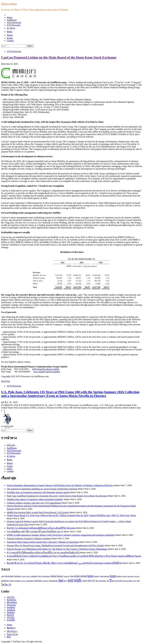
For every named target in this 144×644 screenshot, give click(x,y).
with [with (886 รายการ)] (78, 580)
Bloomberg (12, 602)
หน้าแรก (11, 445)
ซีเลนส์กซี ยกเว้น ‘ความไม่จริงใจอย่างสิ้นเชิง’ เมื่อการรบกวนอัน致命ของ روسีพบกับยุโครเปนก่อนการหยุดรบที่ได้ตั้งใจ (64, 563)
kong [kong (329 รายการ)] (113, 576)
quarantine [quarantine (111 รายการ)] (30, 581)
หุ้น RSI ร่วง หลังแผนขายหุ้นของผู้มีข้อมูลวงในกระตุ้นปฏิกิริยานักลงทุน (41, 528)
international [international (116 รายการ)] (105, 576)
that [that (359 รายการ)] (61, 580)
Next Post (6, 381)
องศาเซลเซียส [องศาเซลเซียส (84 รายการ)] (128, 581)
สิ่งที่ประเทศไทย (9, 4)
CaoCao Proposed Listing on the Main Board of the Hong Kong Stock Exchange (59, 57)
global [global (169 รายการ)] (77, 576)
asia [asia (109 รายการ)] (3, 576)
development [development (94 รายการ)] (46, 576)
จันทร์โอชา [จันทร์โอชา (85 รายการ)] (103, 581)
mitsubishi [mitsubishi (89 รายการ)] (131, 576)
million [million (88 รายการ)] (125, 576)
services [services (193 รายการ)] (38, 581)
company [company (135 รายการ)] (34, 576)
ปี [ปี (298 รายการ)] (111, 580)
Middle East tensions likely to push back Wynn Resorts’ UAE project (38, 512)
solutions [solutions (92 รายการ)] (45, 581)
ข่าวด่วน (11, 28)
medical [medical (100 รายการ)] (119, 576)
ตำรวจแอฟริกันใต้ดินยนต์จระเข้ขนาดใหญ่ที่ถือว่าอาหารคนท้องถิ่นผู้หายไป (43, 553)
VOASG (11, 617)
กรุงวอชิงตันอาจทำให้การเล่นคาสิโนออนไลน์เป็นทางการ (35, 531)
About (10, 469)
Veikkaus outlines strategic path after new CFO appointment (34, 503)
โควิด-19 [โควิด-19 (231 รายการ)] (6, 585)
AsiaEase (11, 610)
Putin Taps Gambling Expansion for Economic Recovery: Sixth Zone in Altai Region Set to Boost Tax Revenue (57, 496)
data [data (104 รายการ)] (40, 576)
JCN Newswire (14, 25)
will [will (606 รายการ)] (71, 580)
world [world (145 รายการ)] (84, 581)
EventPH (11, 620)
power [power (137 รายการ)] (12, 581)
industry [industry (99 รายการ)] (97, 576)
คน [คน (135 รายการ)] (97, 581)
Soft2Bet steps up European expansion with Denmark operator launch (38, 492)
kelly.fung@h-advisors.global (46, 369)
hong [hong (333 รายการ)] (90, 576)
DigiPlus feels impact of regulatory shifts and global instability (35, 499)
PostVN (10, 615)
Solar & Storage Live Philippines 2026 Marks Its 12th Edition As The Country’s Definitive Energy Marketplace (57, 549)
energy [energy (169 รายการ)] (60, 576)
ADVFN (11, 597)
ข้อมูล (10, 35)
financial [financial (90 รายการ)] (66, 576)
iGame (10, 38)
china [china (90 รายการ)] (28, 576)
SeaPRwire (12, 20)
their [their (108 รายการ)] (65, 581)
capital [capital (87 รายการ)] (24, 576)
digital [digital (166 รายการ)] (54, 576)
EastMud (11, 607)
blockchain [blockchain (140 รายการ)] (9, 576)
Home (9, 17)
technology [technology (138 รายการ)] (53, 581)
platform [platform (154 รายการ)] (5, 581)
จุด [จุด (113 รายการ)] (108, 581)
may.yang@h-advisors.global (47, 372)
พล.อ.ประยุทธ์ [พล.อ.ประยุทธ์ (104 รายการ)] (117, 581)
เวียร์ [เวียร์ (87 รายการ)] (138, 581)
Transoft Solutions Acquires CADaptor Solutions (29, 538)
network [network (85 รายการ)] (137, 576)
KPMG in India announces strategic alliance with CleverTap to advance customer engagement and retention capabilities (61, 535)
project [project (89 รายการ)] (23, 581)
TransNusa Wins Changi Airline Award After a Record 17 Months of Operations (43, 542)
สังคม (10, 32)
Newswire (11, 605)
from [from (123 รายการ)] (72, 576)
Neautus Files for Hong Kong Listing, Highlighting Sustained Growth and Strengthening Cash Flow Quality (55, 546)
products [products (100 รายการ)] (18, 581)
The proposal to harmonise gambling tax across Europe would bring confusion (42, 489)
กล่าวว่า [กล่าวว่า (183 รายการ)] (91, 581)
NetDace (11, 612)
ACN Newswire (14, 23)
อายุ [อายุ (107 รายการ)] (134, 581)
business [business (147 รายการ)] (18, 576)
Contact (10, 41)
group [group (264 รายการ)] (84, 576)
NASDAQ (11, 600)
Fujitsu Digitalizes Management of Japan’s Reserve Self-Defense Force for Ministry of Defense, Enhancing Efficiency (60, 485)
